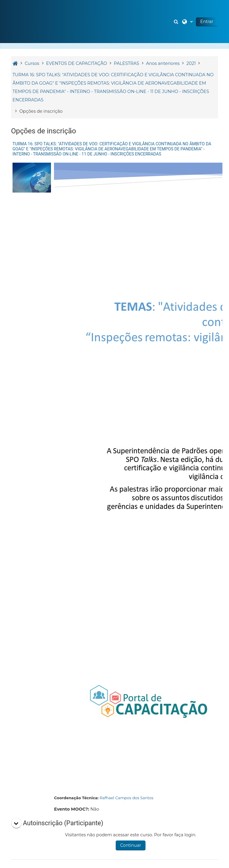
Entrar (207, 22)
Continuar (131, 845)
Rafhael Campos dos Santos (126, 798)
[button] (177, 22)
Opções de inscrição (41, 111)
